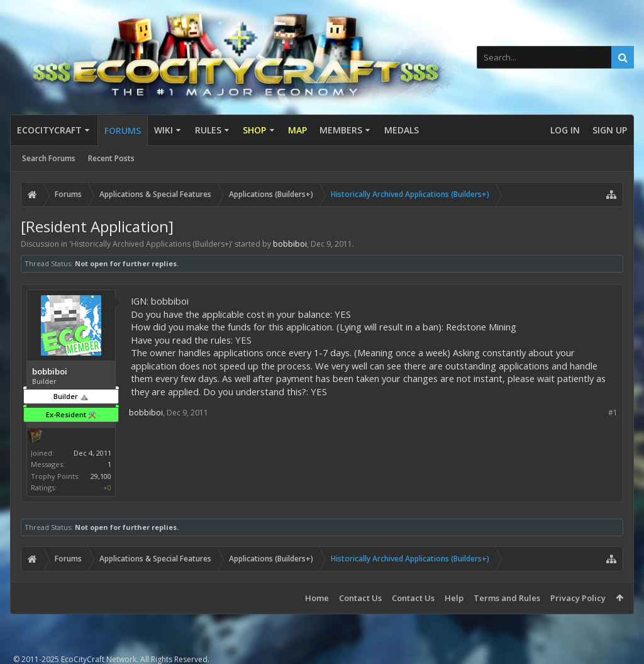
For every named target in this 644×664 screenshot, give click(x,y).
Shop (254, 130)
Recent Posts (111, 158)
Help (454, 598)
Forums (123, 131)
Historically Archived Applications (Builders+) (151, 244)
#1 (613, 413)
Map (297, 130)
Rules (208, 130)
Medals (402, 130)
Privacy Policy (578, 598)
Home (317, 598)
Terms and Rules (507, 598)
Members (341, 130)
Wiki (164, 130)
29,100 (101, 476)
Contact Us (360, 598)
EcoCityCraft (49, 130)
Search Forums (49, 158)
